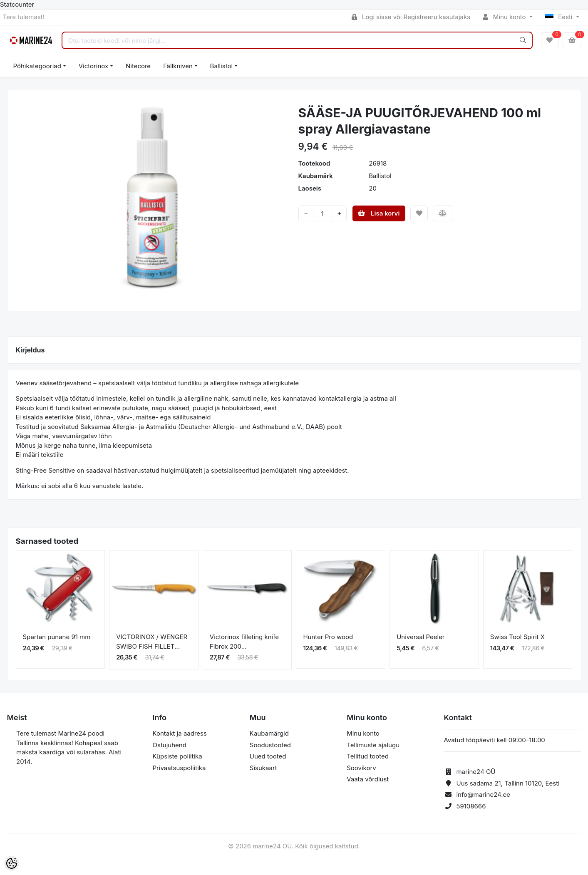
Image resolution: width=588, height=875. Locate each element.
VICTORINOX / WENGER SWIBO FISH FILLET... (152, 642)
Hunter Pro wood (328, 637)
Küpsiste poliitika (177, 756)
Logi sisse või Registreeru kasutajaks (411, 17)
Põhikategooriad (37, 66)
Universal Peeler (421, 637)
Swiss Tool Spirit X (517, 637)
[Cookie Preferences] (12, 863)
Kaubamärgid (269, 733)
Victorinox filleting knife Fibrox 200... (244, 642)
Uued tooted (268, 756)
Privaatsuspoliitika (179, 768)
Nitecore (138, 66)
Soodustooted (270, 745)
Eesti (560, 17)
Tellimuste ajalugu (373, 745)
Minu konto (505, 17)
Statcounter (17, 4)
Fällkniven (178, 66)
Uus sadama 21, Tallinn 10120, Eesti (508, 783)
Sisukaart (263, 768)
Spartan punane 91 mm (57, 637)
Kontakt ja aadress (180, 733)
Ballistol (221, 66)
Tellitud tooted (368, 756)
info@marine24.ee (483, 794)
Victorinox (93, 66)
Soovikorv (361, 768)
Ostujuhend (170, 745)
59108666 (471, 806)
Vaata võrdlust (368, 779)
